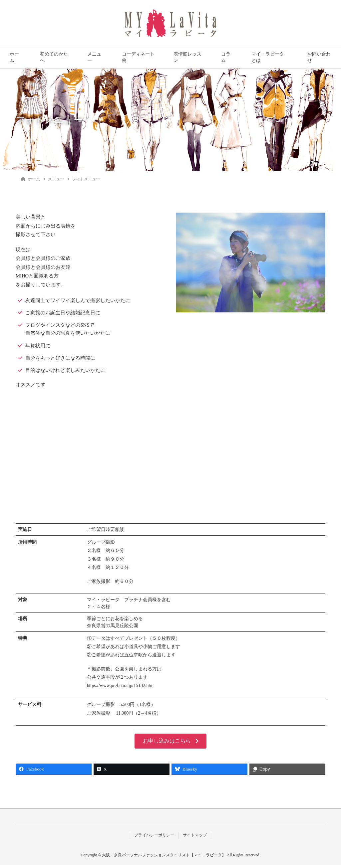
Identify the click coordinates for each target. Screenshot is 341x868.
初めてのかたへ (54, 57)
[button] (170, 744)
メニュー (94, 57)
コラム (226, 57)
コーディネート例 (138, 57)
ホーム (14, 57)
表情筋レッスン (187, 57)
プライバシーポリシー (154, 838)
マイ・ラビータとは (268, 57)
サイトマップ (195, 838)
